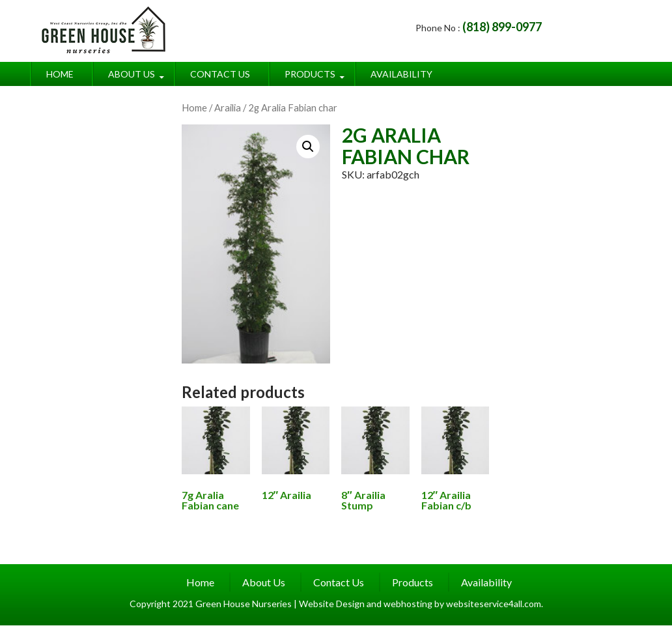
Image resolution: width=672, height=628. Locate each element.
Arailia (228, 107)
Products (310, 74)
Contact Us (220, 74)
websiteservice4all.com (494, 604)
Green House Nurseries (245, 604)
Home (60, 74)
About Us (132, 74)
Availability (401, 74)
